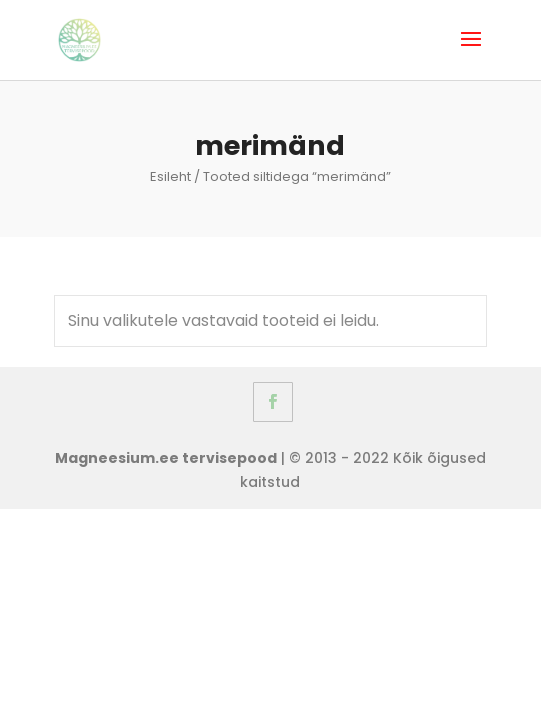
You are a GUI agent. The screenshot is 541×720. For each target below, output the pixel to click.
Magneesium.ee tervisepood (166, 458)
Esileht (170, 176)
